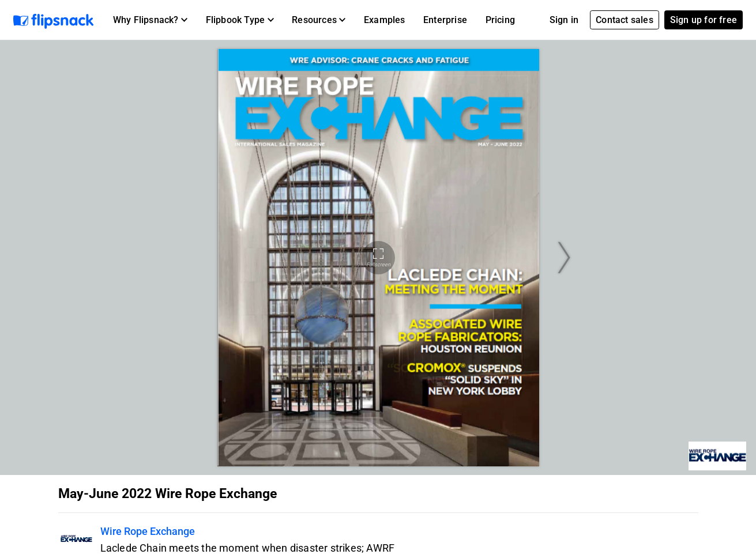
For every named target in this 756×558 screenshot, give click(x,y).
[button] (150, 20)
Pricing (500, 20)
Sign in (564, 20)
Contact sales (625, 20)
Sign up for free (704, 20)
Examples (385, 20)
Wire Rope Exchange (148, 531)
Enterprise (445, 20)
